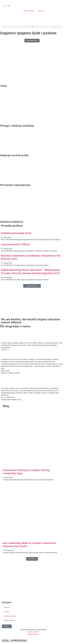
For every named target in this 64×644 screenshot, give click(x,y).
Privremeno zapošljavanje (15, 185)
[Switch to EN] (8, 6)
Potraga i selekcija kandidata (17, 126)
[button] (32, 27)
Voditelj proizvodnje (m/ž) (16, 233)
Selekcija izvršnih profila (14, 155)
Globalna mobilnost (12, 222)
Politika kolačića (9, 620)
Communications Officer (15, 244)
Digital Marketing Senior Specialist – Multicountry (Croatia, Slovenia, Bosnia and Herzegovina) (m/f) (30, 272)
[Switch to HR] (5, 6)
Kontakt (6, 612)
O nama (6, 607)
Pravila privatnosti (10, 616)
